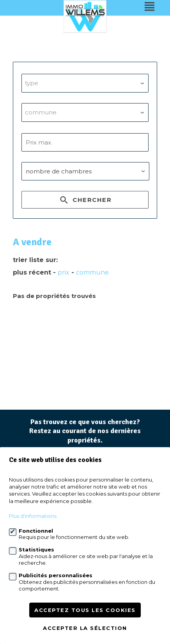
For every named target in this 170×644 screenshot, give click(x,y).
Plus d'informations (33, 516)
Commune (92, 272)
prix (64, 272)
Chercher (85, 201)
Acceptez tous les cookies (85, 610)
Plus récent (32, 272)
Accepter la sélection (85, 628)
